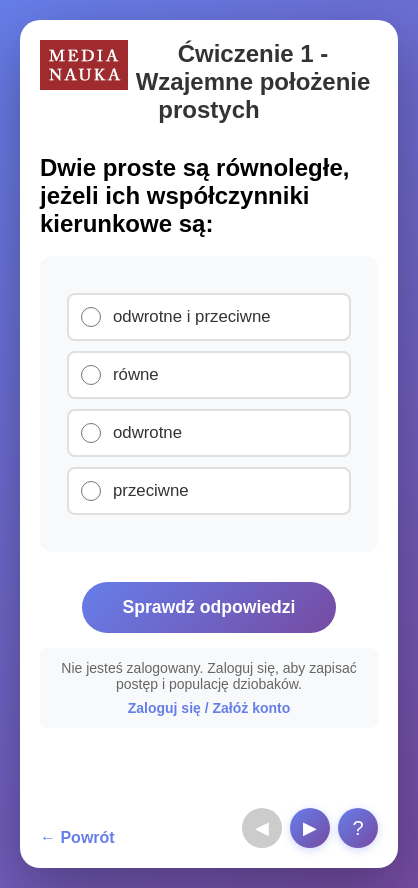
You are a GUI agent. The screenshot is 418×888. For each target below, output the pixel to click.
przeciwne (151, 490)
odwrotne (147, 432)
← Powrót (77, 837)
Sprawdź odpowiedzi (208, 607)
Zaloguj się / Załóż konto (209, 708)
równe (136, 374)
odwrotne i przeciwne (192, 316)
